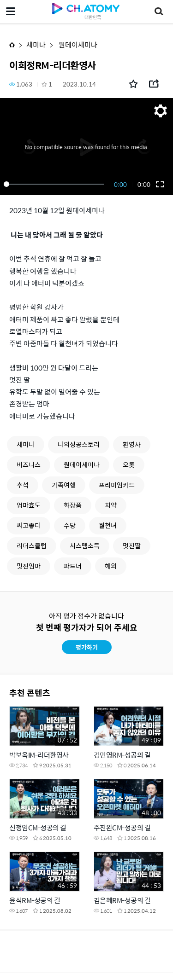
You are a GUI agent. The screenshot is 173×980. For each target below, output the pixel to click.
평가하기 (87, 647)
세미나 (36, 44)
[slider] (56, 184)
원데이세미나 (77, 44)
